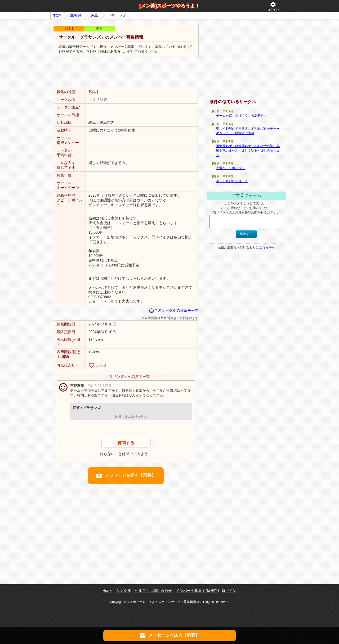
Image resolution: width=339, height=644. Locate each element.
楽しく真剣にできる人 (232, 181)
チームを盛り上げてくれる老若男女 (242, 116)
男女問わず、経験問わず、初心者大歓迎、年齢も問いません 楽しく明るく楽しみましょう (248, 151)
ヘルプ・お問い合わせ (153, 591)
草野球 (76, 16)
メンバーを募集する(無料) (197, 591)
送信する (246, 234)
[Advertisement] (126, 73)
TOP (57, 16)
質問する (126, 443)
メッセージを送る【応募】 (126, 476)
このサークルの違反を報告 (174, 310)
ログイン (273, 6)
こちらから (267, 247)
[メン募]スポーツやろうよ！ (169, 6)
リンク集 (124, 591)
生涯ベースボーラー (230, 168)
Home (107, 591)
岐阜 (94, 16)
